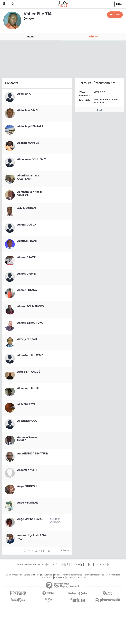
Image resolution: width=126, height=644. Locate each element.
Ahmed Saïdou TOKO (30, 323)
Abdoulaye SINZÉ (28, 110)
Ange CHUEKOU (27, 486)
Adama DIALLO (27, 225)
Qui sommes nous (14, 575)
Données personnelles (72, 575)
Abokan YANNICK (28, 143)
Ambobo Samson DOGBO (28, 439)
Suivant (64, 550)
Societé (57, 575)
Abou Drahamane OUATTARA (28, 177)
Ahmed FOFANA (27, 290)
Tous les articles (46, 578)
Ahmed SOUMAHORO (31, 306)
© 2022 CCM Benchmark (77, 578)
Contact (27, 575)
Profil (30, 37)
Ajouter (117, 14)
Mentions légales (113, 575)
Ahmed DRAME (26, 257)
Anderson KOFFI (27, 470)
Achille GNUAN (27, 208)
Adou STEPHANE (27, 241)
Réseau (93, 37)
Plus (100, 110)
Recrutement (47, 575)
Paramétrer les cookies (94, 575)
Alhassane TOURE (28, 388)
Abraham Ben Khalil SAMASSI (29, 193)
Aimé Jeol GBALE (27, 339)
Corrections (59, 578)
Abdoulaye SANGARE (30, 126)
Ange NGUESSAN (28, 503)
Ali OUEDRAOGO (27, 421)
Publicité (36, 575)
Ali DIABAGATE (26, 404)
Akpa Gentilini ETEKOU (31, 355)
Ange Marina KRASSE (30, 519)
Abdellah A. (24, 94)
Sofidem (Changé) (55, 520)
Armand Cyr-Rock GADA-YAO (32, 537)
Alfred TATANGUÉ (29, 372)
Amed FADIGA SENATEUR (33, 453)
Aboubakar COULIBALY (31, 159)
